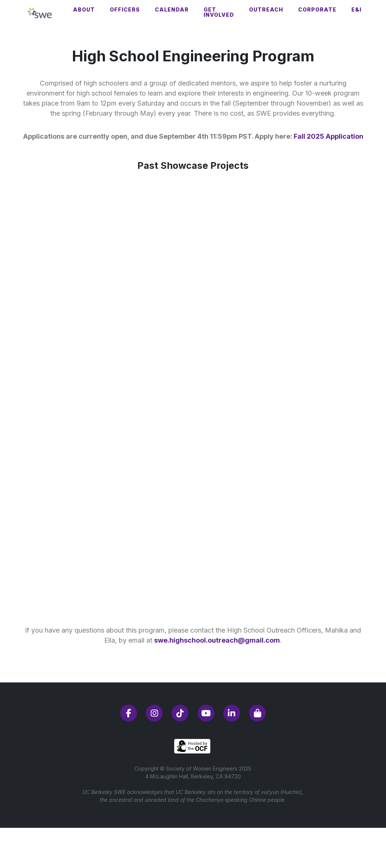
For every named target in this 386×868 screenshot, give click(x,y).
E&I (356, 9)
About (84, 9)
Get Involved (219, 12)
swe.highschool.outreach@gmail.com (217, 640)
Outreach (266, 9)
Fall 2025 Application (328, 136)
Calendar (172, 9)
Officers (125, 9)
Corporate (317, 9)
